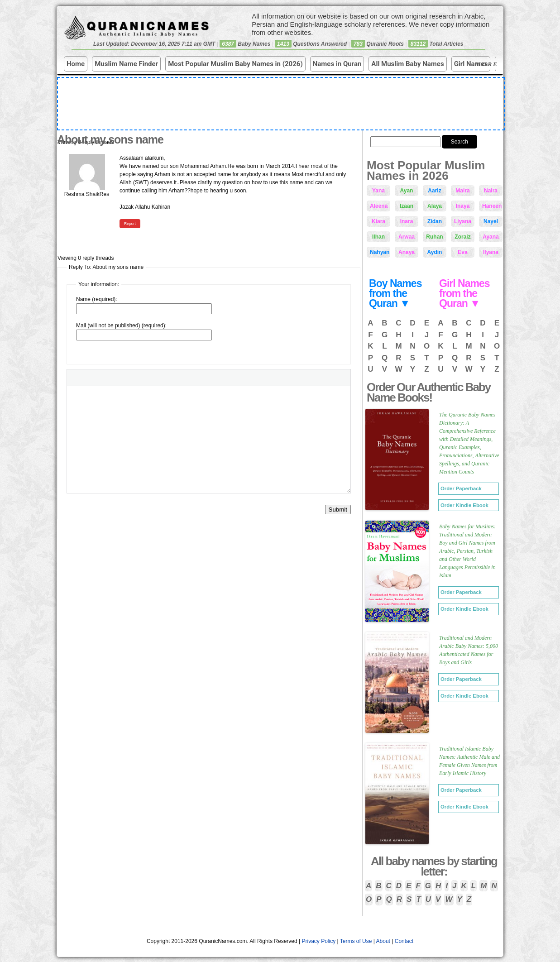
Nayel (491, 221)
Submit (338, 510)
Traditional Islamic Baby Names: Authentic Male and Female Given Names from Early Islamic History (469, 761)
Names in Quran (337, 64)
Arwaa (407, 237)
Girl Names (471, 64)
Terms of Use (356, 941)
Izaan (407, 206)
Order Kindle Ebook (464, 505)
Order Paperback (461, 488)
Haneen (492, 206)
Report (130, 224)
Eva (462, 252)
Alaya (435, 206)
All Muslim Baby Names (407, 64)
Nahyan (380, 252)
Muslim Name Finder (126, 64)
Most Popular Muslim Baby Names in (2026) (235, 64)
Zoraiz (462, 237)
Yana (378, 191)
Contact (404, 941)
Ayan (407, 191)
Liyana (463, 221)
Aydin (435, 252)
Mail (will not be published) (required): (121, 325)
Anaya (407, 252)
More (488, 64)
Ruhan (434, 237)
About (383, 941)
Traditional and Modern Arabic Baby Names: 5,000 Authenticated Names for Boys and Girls (469, 650)
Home (76, 64)
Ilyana (491, 252)
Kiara (378, 221)
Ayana (491, 237)
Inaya (463, 206)
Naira (491, 191)
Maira (462, 191)
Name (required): (97, 299)
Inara (407, 221)
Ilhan (378, 237)
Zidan (435, 221)
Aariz (434, 191)
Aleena (379, 206)
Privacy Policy (319, 941)
